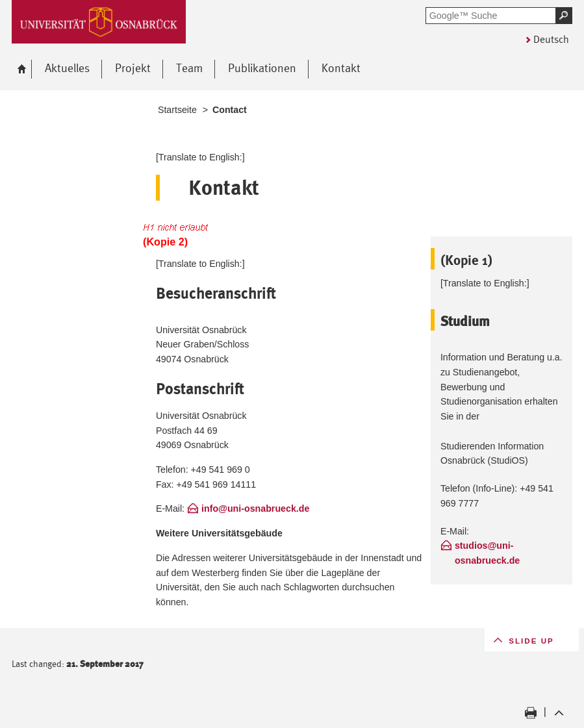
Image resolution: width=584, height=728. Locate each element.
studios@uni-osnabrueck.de (487, 553)
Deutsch (551, 39)
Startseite (177, 110)
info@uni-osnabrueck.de (255, 508)
